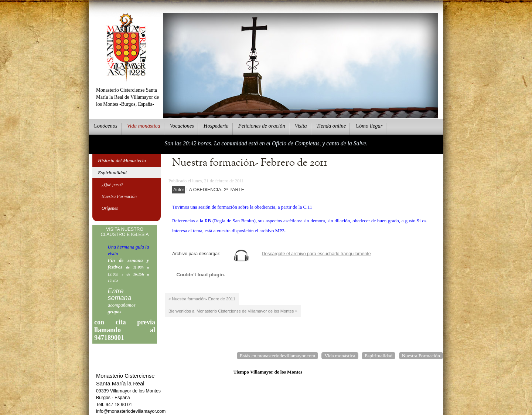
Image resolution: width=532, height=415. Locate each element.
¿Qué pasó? (112, 185)
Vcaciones (182, 126)
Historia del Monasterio (122, 160)
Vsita (301, 126)
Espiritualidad (112, 173)
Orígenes (110, 208)
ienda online (331, 126)
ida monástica (144, 126)
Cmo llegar (369, 126)
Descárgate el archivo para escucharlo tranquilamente (316, 254)
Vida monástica (340, 356)
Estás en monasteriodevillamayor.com (277, 356)
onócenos (105, 126)
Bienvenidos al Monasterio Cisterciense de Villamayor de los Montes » (233, 311)
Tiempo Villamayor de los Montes (268, 372)
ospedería (216, 126)
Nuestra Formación (119, 196)
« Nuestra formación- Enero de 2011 (202, 299)
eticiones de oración (262, 126)
